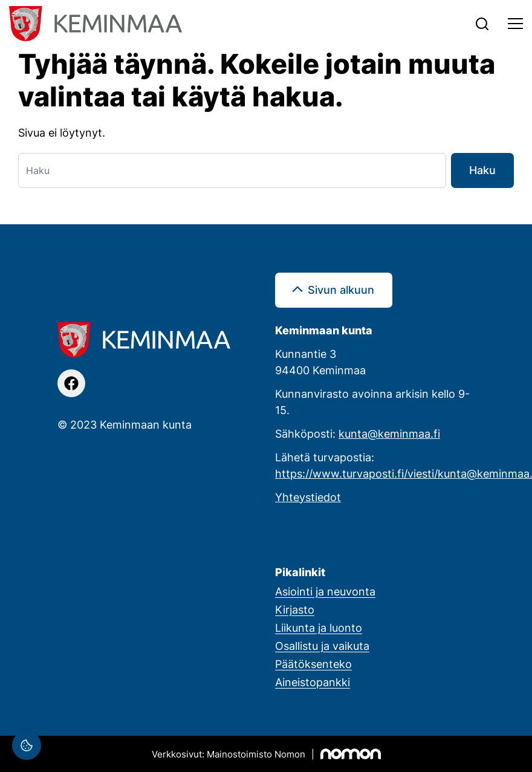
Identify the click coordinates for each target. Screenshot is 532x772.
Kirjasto (295, 609)
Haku (482, 170)
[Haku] (232, 170)
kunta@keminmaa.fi (389, 433)
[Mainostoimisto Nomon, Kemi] (266, 754)
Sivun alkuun (341, 290)
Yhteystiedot (308, 497)
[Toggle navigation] (515, 24)
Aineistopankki (313, 682)
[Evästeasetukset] (27, 745)
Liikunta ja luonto (319, 628)
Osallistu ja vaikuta (322, 646)
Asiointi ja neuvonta (325, 591)
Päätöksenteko (313, 664)
